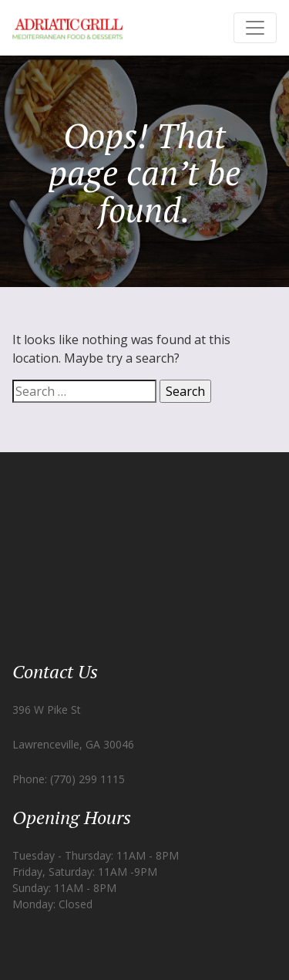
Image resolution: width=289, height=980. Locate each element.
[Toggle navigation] (255, 28)
